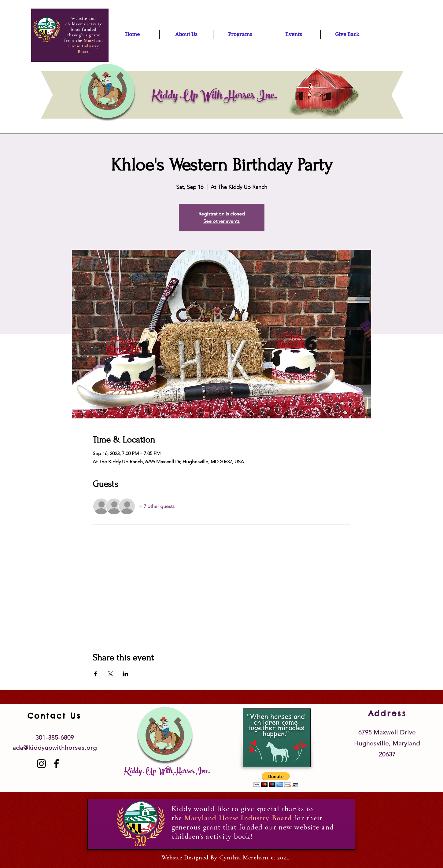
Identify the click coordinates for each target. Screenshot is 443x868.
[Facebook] (56, 764)
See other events (221, 221)
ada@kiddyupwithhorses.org (55, 748)
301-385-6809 (55, 737)
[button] (276, 780)
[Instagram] (41, 764)
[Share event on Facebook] (96, 674)
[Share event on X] (111, 674)
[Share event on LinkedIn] (126, 674)
